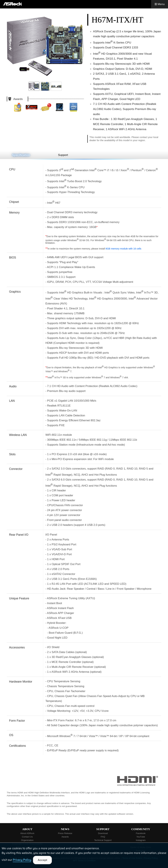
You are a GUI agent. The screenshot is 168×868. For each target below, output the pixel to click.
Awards (65, 837)
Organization (27, 840)
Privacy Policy (22, 860)
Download (103, 833)
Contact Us (27, 837)
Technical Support (103, 840)
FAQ (103, 837)
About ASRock (27, 833)
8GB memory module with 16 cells (123, 249)
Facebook (141, 833)
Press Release (65, 833)
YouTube (141, 837)
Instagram (141, 840)
